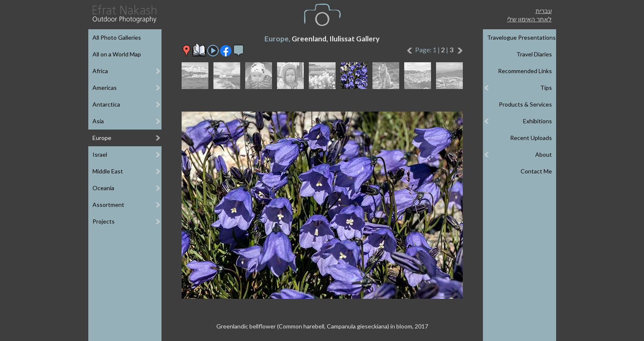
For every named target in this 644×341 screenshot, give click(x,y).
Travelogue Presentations (521, 37)
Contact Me (536, 171)
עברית (544, 10)
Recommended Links (525, 71)
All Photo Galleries (117, 37)
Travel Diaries (534, 54)
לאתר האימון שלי (530, 19)
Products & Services (525, 104)
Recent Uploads (531, 138)
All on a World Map (117, 54)
